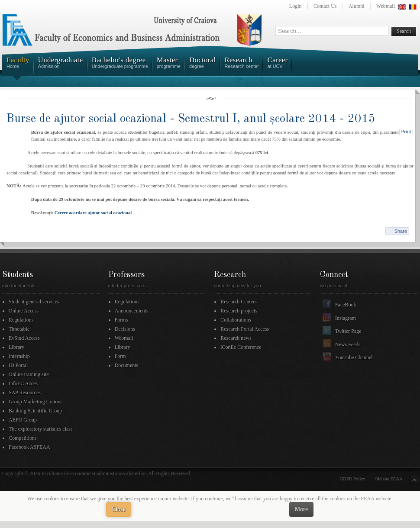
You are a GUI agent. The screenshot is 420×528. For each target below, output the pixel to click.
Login (296, 6)
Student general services (34, 302)
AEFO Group (23, 420)
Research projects (239, 311)
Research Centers (239, 302)
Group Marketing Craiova (36, 402)
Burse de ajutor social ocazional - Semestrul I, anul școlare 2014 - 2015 (191, 119)
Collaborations (236, 320)
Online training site (29, 374)
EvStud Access (24, 338)
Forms (121, 320)
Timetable (19, 329)
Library (16, 347)
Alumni (357, 6)
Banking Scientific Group (35, 411)
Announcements (132, 311)
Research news (236, 338)
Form (120, 356)
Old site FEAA (389, 479)
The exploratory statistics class (41, 429)
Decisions (125, 329)
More (301, 509)
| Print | (406, 132)
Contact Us (325, 6)
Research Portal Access (245, 329)
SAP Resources (25, 393)
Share (401, 231)
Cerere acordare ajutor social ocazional (93, 213)
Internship (19, 356)
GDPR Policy (353, 479)
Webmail (386, 6)
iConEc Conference (241, 347)
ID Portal (18, 365)
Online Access (24, 311)
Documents (127, 365)
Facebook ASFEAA (29, 447)
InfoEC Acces (23, 383)
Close (119, 509)
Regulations (21, 320)
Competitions (23, 438)
